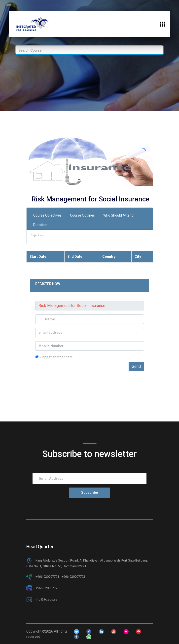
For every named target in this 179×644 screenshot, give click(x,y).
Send (136, 366)
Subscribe (89, 492)
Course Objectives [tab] (47, 215)
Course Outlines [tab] (82, 215)
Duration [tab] (40, 225)
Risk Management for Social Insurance (90, 199)
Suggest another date (54, 357)
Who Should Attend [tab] (118, 215)
